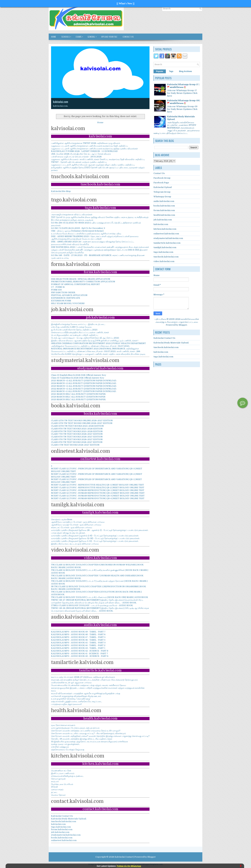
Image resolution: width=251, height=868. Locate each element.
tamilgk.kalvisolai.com (165, 247)
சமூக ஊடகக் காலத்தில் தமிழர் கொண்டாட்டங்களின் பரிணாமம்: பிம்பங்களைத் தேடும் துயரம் (94, 680)
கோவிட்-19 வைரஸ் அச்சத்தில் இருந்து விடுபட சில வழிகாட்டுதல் (82, 739)
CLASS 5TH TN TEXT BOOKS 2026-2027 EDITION (77, 439)
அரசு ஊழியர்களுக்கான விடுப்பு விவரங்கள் (72, 215)
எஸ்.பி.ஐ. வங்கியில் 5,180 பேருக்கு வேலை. (72, 327)
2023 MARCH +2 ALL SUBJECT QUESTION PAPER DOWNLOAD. (84, 386)
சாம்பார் (55, 781)
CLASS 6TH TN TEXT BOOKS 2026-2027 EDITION (77, 437)
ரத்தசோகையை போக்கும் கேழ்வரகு (68, 750)
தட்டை (54, 792)
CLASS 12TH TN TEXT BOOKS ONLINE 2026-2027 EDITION (82, 420)
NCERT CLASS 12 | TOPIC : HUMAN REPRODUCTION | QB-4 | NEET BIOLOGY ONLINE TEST (98, 498)
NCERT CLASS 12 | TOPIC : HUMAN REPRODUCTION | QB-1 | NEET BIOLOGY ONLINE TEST (98, 490)
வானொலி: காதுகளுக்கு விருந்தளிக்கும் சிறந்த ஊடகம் (76, 696)
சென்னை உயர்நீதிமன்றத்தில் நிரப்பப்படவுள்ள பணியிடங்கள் (80, 332)
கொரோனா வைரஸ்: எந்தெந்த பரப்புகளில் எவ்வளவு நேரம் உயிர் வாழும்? (86, 731)
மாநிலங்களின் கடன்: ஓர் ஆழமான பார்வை (71, 683)
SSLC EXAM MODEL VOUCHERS (68, 303)
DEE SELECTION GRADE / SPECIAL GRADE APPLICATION (81, 279)
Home (54, 37)
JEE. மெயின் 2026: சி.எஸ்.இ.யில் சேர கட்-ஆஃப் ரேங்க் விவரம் (81, 154)
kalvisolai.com (61, 102)
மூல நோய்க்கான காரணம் (63, 725)
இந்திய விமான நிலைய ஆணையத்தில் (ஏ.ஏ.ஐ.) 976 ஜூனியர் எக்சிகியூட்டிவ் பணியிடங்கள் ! (95, 341)
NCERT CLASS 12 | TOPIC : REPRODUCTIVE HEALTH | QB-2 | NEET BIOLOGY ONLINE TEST (98, 487)
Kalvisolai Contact (124, 857)
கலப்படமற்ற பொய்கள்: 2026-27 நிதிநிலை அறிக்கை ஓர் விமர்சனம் (83, 677)
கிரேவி (54, 787)
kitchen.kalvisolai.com (165, 229)
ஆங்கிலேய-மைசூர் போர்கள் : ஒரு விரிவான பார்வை (76, 525)
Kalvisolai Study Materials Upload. (69, 819)
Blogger (183, 325)
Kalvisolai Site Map (61, 191)
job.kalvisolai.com (60, 832)
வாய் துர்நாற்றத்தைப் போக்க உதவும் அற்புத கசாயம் (75, 728)
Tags (171, 71)
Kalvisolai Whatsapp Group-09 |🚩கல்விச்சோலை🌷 (184, 102)
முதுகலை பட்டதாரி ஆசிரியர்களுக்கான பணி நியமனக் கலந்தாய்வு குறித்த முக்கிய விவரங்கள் (94, 149)
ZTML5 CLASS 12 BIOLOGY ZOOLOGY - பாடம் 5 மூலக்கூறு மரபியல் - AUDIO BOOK (92, 605)
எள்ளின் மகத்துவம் (60, 747)
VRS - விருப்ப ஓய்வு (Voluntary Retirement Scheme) (77, 231)
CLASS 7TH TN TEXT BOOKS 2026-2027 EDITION (77, 434)
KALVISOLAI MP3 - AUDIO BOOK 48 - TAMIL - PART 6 (78, 634)
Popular (160, 71)
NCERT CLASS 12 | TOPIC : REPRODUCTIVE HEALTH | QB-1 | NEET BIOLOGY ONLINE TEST (97, 485)
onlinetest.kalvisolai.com (64, 840)
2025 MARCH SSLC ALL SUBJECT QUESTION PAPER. (79, 394)
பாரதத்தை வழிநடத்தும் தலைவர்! (66, 704)
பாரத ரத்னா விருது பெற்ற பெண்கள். (68, 533)
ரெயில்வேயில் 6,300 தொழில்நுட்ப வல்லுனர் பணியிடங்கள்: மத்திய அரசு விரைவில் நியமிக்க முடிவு (98, 354)
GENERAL (93, 36)
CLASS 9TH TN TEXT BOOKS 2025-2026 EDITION (77, 429)
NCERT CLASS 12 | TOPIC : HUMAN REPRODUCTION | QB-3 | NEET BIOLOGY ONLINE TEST (98, 496)
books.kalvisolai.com (62, 838)
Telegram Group (162, 192)
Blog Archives (186, 71)
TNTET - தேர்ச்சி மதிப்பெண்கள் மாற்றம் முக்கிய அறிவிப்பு (79, 162)
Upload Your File (109, 37)
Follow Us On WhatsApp (129, 866)
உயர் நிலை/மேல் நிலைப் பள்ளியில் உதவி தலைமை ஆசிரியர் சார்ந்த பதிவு (86, 234)
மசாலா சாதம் (57, 789)
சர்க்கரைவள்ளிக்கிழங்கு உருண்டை (67, 776)
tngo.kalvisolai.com (61, 827)
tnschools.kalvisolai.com (64, 821)
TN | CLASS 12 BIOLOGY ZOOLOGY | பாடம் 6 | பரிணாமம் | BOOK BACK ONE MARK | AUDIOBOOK (100, 597)
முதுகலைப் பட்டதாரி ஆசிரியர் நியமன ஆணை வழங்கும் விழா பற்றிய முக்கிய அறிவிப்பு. (93, 165)
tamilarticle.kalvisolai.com (167, 243)
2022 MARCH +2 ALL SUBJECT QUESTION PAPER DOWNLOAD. (84, 389)
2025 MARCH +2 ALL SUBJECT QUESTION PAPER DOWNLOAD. (84, 381)
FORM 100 (56, 290)
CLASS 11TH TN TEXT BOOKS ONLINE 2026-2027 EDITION (82, 423)
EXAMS (80, 36)
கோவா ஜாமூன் (58, 779)
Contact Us (128, 37)
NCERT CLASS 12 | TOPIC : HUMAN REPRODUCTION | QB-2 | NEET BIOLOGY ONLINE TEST (98, 493)
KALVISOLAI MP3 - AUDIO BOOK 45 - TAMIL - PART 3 (78, 643)
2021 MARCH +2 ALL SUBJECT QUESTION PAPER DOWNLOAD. (84, 391)
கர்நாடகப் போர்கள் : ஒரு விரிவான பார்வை (72, 527)
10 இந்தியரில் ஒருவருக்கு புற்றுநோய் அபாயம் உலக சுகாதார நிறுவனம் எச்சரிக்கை (89, 742)
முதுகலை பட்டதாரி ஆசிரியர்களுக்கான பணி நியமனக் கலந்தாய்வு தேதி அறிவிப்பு (89, 146)
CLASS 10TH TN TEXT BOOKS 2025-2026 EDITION (77, 426)
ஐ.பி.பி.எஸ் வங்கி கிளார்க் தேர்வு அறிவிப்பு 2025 (74, 330)
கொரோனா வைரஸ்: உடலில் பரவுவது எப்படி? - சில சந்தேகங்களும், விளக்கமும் (88, 733)
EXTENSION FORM (61, 301)
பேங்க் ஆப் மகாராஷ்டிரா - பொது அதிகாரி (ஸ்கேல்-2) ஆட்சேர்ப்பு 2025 (85, 338)
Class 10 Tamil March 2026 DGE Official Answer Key (78, 378)
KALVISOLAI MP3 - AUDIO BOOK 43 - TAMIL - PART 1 (78, 648)
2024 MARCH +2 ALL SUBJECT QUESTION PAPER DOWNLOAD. (84, 383)
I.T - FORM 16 (58, 287)
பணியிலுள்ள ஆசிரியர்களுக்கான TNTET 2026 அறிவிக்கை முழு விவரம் (86, 143)
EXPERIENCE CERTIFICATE (66, 298)
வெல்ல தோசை (58, 795)
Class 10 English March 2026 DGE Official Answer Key (79, 375)
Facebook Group (162, 178)
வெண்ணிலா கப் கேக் (61, 771)
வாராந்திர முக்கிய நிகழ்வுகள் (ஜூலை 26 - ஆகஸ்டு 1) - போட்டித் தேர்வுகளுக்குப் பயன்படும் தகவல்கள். (100, 530)
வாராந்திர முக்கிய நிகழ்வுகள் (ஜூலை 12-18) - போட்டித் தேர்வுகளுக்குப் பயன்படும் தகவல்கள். (95, 538)
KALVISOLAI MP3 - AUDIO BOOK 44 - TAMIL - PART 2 (78, 645)
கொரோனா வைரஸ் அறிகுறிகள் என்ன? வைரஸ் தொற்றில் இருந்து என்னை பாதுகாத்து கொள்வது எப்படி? (100, 736)
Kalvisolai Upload (163, 187)
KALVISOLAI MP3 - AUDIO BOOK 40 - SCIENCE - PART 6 (80, 656)
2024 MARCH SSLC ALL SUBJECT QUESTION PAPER (78, 397)
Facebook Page (161, 183)
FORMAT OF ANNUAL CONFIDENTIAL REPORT (75, 284)
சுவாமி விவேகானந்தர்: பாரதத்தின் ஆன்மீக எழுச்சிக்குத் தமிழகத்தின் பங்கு (86, 693)
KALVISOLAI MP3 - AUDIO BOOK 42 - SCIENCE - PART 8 (80, 651)
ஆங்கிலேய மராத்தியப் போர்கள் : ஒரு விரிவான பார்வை (78, 522)
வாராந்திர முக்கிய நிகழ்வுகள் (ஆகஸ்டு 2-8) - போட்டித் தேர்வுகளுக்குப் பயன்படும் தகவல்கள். (95, 536)
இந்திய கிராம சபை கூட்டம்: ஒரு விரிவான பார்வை (75, 544)
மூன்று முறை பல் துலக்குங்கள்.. (66, 744)
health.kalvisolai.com (164, 215)
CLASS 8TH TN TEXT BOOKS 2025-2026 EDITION (77, 431)
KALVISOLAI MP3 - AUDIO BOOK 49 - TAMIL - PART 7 (78, 632)
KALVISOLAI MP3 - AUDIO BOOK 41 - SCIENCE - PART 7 (79, 653)
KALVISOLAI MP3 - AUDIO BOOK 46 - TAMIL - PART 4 (78, 640)
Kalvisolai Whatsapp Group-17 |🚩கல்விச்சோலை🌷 (183, 86)
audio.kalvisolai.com (164, 201)
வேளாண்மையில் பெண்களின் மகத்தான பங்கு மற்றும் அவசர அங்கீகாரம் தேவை (89, 685)
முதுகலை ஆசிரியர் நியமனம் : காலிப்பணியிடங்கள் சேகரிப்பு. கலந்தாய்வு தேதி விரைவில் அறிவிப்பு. (98, 159)
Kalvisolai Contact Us (62, 816)
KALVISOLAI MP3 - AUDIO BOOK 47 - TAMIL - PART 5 (78, 637)
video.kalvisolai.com (164, 261)
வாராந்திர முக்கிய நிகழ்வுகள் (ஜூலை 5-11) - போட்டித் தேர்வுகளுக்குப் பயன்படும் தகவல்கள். (95, 541)
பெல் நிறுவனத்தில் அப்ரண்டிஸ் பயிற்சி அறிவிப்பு (75, 335)
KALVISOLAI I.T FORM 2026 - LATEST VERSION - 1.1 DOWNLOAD (84, 151)
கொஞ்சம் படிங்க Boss (62, 519)
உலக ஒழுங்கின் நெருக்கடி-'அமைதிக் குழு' (71, 699)
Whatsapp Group (162, 197)
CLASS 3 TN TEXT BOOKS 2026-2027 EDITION (75, 445)
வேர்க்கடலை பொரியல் (62, 784)
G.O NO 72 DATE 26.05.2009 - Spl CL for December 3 (78, 228)
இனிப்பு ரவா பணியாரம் (63, 773)
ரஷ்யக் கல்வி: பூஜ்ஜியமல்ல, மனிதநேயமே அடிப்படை (77, 701)
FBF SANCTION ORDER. (63, 292)
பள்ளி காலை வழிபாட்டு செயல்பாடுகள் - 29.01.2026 (76, 157)
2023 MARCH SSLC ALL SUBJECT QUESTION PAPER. (79, 399)
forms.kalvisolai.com (62, 829)
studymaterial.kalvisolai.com (66, 835)
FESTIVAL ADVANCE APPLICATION (69, 295)
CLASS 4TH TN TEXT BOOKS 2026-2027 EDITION (77, 442)
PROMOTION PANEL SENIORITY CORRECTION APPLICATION (83, 282)
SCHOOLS (67, 36)
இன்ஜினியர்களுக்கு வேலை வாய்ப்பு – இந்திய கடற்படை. (78, 324)
